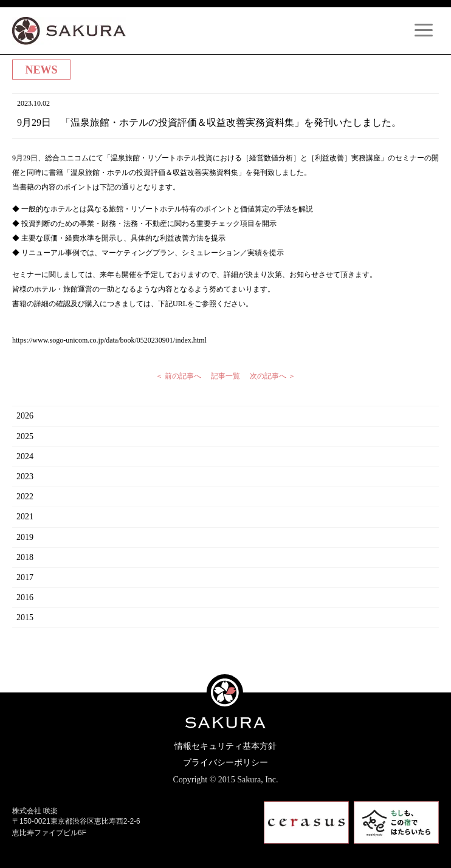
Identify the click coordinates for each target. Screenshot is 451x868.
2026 (25, 416)
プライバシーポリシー (225, 763)
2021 (25, 517)
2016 (25, 597)
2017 (25, 577)
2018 (25, 557)
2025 (25, 436)
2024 (25, 456)
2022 (25, 497)
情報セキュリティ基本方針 (225, 746)
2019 (25, 537)
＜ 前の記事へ (178, 376)
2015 (25, 617)
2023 (25, 477)
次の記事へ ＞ (273, 376)
